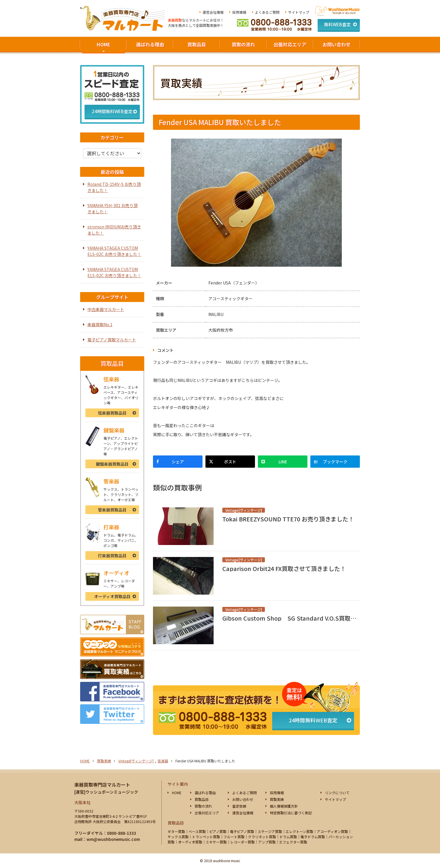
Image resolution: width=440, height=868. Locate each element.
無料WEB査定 (337, 24)
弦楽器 (112, 413)
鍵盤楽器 (112, 464)
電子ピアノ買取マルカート (112, 340)
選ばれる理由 (150, 44)
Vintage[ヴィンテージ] (136, 761)
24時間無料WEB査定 (313, 720)
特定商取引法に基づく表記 (291, 813)
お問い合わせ (337, 44)
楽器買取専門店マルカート (102, 785)
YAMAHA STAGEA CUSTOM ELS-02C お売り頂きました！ (114, 251)
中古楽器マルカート (106, 309)
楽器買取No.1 (100, 324)
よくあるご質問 (267, 12)
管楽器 (112, 510)
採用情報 (239, 12)
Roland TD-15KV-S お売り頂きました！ (114, 187)
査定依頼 (239, 806)
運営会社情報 (213, 12)
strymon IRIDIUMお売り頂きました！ (114, 230)
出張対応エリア (290, 44)
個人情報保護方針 (284, 806)
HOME (104, 44)
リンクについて (337, 793)
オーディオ (112, 596)
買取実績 (104, 761)
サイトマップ (299, 12)
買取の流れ (243, 44)
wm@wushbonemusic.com (113, 839)
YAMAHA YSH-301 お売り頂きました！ (112, 208)
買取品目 (197, 44)
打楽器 (112, 556)
